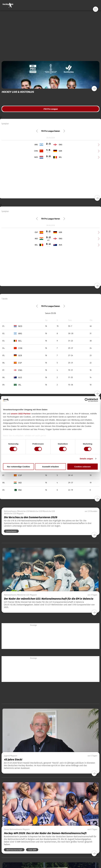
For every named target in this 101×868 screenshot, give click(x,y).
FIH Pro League (51, 109)
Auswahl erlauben (51, 467)
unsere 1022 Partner (21, 414)
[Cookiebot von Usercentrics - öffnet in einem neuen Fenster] (87, 400)
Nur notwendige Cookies (18, 467)
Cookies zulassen (83, 467)
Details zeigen (86, 459)
